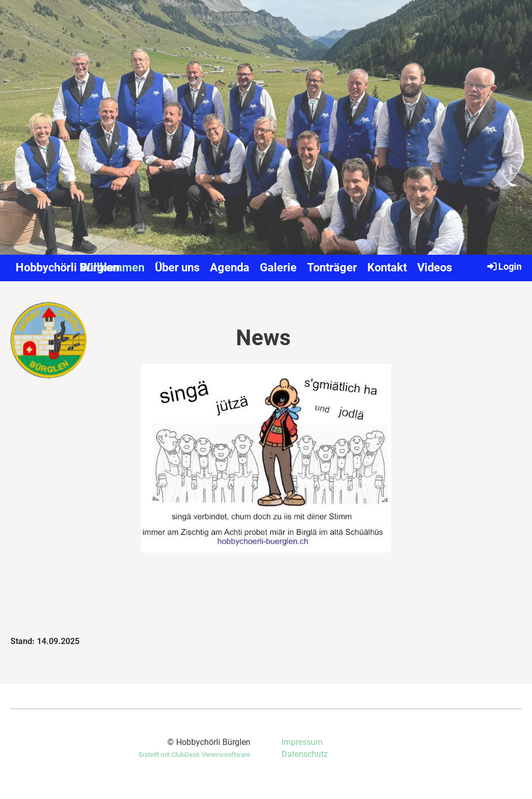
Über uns (177, 267)
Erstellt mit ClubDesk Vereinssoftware (195, 755)
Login (504, 266)
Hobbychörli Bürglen (68, 267)
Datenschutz (305, 754)
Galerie (278, 267)
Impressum (302, 742)
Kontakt (387, 267)
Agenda (230, 267)
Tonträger (332, 267)
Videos (435, 267)
